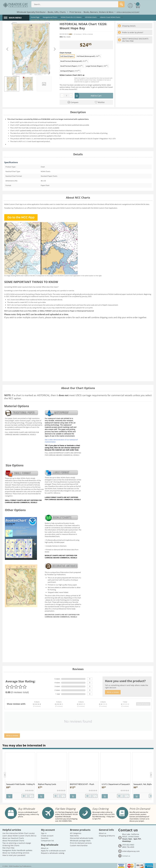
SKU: (61, 37)
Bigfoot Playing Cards (47, 784)
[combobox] (78, 4)
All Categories (76, 832)
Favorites (45, 837)
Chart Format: (66, 53)
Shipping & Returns (107, 835)
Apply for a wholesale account (53, 849)
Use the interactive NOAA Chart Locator (19, 832)
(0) (78, 34)
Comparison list (47, 839)
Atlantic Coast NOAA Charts (110, 17)
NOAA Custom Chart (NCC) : (72, 75)
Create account (47, 835)
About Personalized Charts (13, 839)
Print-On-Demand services (81, 842)
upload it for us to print (84, 307)
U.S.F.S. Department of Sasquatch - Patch (116, 784)
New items (74, 835)
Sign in (44, 832)
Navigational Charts (50, 17)
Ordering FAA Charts (11, 844)
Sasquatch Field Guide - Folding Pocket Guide (21, 784)
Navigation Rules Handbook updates (17, 849)
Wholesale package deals (80, 839)
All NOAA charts (91, 17)
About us (45, 847)
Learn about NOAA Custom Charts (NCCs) (19, 835)
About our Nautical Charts (13, 837)
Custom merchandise (79, 844)
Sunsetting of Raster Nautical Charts (39, 294)
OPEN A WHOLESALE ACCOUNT (128, 12)
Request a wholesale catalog (53, 852)
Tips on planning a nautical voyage (17, 842)
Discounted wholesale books (82, 837)
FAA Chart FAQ (8, 847)
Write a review (88, 34)
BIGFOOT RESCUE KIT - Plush (82, 784)
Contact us (126, 855)
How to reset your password (14, 854)
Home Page (35, 17)
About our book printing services (16, 852)
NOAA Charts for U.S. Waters (71, 17)
